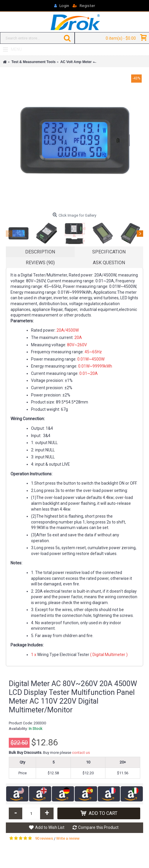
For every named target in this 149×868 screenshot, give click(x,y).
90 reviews (44, 838)
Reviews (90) (40, 263)
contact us (81, 753)
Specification (109, 252)
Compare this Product (98, 827)
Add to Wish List (50, 827)
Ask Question (109, 263)
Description (40, 252)
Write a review (68, 838)
